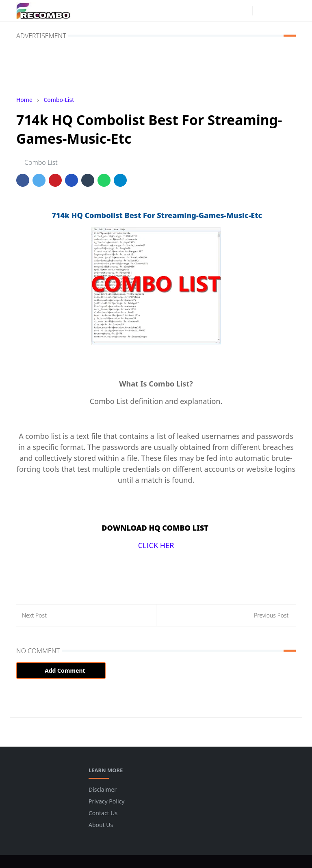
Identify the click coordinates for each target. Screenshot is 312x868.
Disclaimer (103, 789)
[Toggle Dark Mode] (261, 10)
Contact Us (103, 813)
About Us (101, 825)
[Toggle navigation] (289, 10)
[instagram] (244, 11)
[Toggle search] (275, 11)
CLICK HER (156, 545)
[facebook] (231, 11)
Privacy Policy (106, 801)
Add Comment (61, 670)
